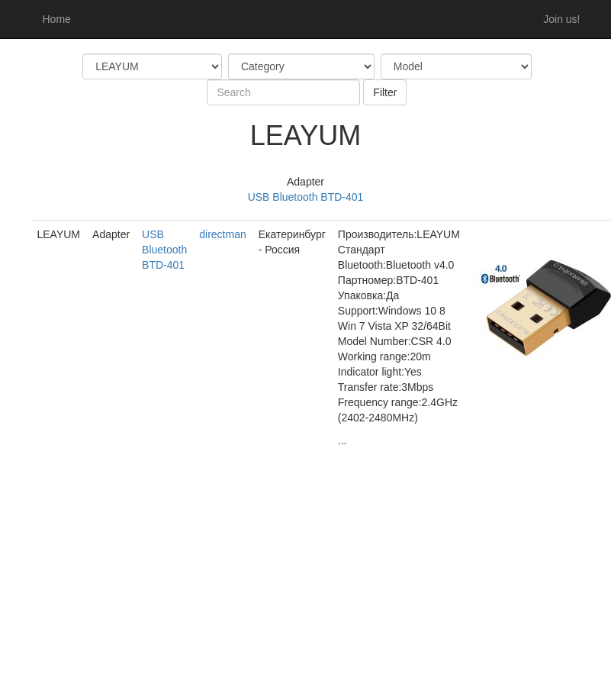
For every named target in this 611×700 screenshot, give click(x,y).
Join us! (561, 19)
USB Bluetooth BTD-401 (306, 197)
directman (222, 234)
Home (57, 19)
